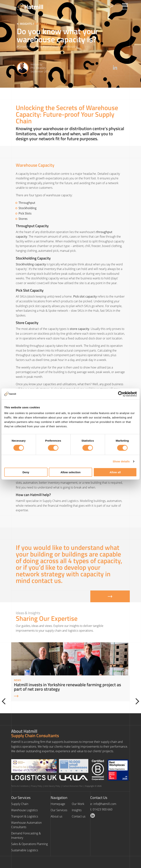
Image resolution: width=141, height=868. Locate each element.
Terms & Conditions (20, 786)
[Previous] (5, 701)
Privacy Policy (37, 786)
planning (36, 46)
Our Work (78, 804)
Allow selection (70, 472)
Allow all (115, 472)
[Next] (136, 701)
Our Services (59, 810)
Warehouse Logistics (24, 810)
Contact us (79, 816)
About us (56, 816)
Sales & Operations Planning (29, 844)
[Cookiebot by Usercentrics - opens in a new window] (121, 394)
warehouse (52, 46)
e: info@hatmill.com (103, 804)
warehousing (70, 46)
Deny (26, 472)
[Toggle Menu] (125, 5)
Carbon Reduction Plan (73, 786)
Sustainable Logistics (25, 850)
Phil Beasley (38, 68)
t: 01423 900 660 (101, 809)
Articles (41, 24)
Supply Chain (20, 804)
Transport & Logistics (25, 816)
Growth (23, 46)
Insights (26, 24)
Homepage (58, 804)
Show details (121, 461)
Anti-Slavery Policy (52, 786)
